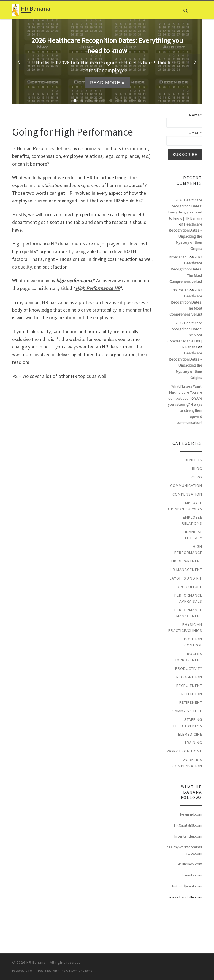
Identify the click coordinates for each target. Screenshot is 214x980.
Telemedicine (189, 734)
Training (193, 743)
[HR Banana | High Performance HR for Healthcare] (16, 9)
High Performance (188, 549)
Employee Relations (192, 520)
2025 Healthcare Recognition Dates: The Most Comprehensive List (186, 269)
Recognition (189, 677)
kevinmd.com (191, 814)
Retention (192, 694)
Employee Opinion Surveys (185, 506)
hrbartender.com (188, 836)
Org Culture (189, 587)
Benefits (193, 460)
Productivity (189, 668)
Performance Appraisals (188, 598)
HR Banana (36, 963)
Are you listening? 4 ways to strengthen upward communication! (185, 410)
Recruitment (189, 686)
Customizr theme (79, 971)
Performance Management (188, 613)
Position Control (193, 642)
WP (32, 971)
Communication (186, 486)
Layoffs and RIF (186, 578)
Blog (197, 469)
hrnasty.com (192, 875)
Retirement (191, 702)
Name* (184, 120)
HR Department (187, 561)
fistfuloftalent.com (187, 886)
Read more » (107, 83)
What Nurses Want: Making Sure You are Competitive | (185, 392)
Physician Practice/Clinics (185, 627)
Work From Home (185, 751)
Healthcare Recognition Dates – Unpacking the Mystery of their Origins (185, 236)
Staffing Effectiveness (188, 722)
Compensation (187, 494)
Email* (184, 139)
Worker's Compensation (187, 763)
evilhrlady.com (190, 864)
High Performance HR (98, 288)
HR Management (186, 570)
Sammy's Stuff (187, 711)
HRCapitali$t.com (188, 825)
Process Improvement (189, 657)
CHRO (197, 477)
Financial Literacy (193, 535)
